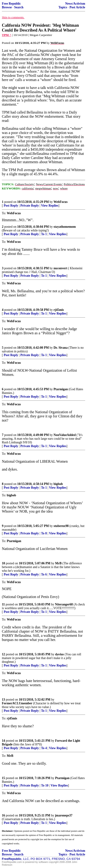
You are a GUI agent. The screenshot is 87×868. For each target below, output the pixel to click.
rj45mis (59, 310)
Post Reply (11, 206)
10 (3, 563)
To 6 (44, 574)
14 (3, 741)
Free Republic (11, 4)
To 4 (44, 748)
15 (3, 778)
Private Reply (30, 206)
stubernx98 (61, 526)
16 (3, 815)
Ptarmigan (61, 389)
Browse (7, 7)
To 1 (44, 234)
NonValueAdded (65, 435)
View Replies (50, 206)
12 (3, 654)
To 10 (45, 785)
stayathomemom (65, 227)
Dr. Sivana (61, 348)
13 (3, 700)
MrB (58, 563)
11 (3, 604)
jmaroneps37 (64, 815)
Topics (63, 7)
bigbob (58, 484)
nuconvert (60, 268)
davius (60, 654)
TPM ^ (7, 35)
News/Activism (75, 4)
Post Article (77, 7)
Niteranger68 (64, 604)
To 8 (44, 533)
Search (19, 7)
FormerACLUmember (17, 703)
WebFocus (61, 202)
